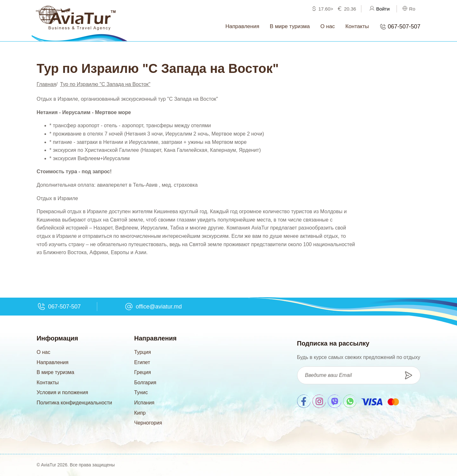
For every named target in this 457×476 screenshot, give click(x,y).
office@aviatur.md (159, 307)
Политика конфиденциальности (75, 403)
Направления (53, 362)
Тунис (141, 392)
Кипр (140, 413)
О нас (44, 352)
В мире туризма (56, 372)
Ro (412, 9)
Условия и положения (63, 392)
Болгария (145, 382)
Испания (145, 403)
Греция (143, 372)
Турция (143, 352)
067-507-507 (404, 27)
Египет (142, 362)
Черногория (148, 423)
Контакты (48, 382)
